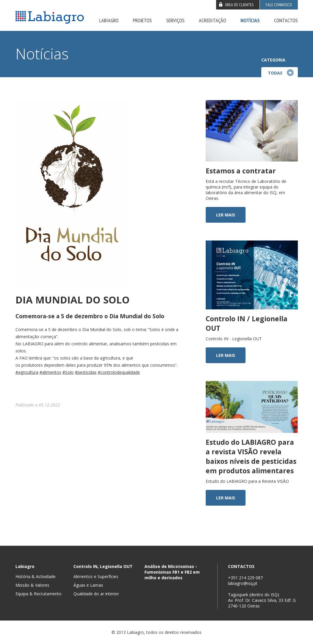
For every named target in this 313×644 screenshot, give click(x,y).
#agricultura (27, 372)
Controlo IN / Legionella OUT (247, 323)
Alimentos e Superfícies (96, 576)
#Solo (68, 372)
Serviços (175, 20)
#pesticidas (86, 372)
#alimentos (50, 372)
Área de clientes (239, 5)
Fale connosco (279, 5)
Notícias (250, 20)
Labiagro (109, 20)
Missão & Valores (32, 585)
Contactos (286, 20)
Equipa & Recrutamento (38, 594)
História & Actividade (36, 576)
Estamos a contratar (241, 171)
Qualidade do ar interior (96, 594)
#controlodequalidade (119, 372)
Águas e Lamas (88, 585)
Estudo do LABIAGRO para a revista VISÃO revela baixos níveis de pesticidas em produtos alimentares (251, 456)
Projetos (142, 20)
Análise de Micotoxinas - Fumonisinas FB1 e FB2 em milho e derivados (172, 572)
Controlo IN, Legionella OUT (103, 566)
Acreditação (213, 20)
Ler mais (226, 215)
